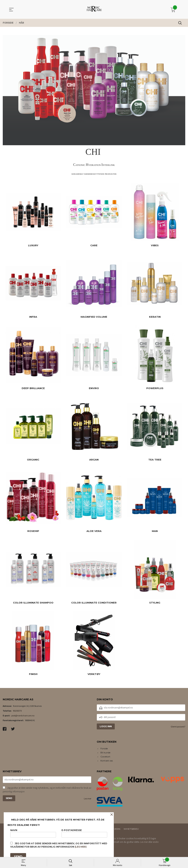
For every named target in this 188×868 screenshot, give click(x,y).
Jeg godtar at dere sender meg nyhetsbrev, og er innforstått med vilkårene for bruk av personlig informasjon (47, 790)
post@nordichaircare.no (23, 716)
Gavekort (105, 757)
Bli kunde (105, 753)
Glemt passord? (178, 727)
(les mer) (81, 847)
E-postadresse (84, 832)
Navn (33, 832)
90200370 (17, 711)
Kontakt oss (107, 761)
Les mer (88, 799)
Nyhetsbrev (131, 829)
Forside (104, 748)
